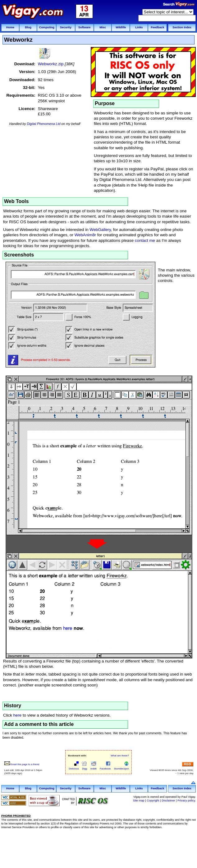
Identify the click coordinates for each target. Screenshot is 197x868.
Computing (47, 27)
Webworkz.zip (51, 64)
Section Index (182, 27)
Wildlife (121, 27)
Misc (103, 27)
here (18, 715)
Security (66, 27)
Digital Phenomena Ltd (44, 124)
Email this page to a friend (22, 764)
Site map (139, 801)
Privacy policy (186, 801)
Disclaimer (168, 801)
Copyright (153, 801)
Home (10, 27)
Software (84, 27)
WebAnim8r (85, 235)
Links (139, 27)
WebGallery (100, 230)
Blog (28, 27)
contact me (145, 240)
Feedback (157, 27)
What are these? (120, 756)
